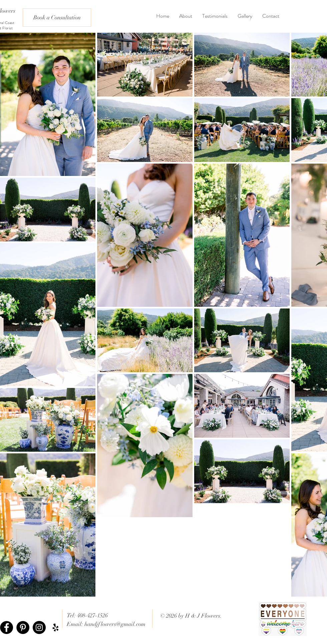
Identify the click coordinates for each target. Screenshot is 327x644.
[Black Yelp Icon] (56, 627)
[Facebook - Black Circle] (7, 627)
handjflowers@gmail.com (115, 624)
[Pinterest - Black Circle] (23, 627)
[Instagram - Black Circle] (39, 627)
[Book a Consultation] (57, 18)
